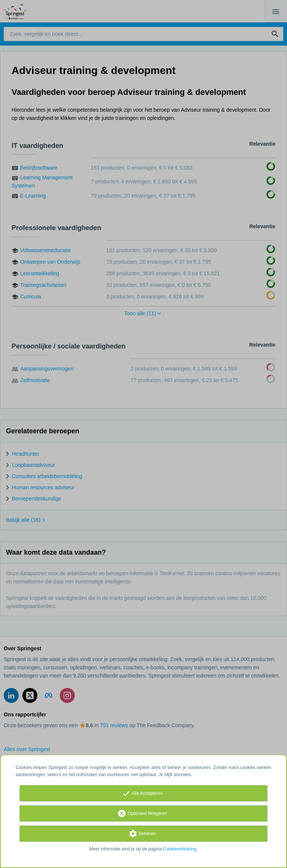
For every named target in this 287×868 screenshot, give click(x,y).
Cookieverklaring (180, 849)
